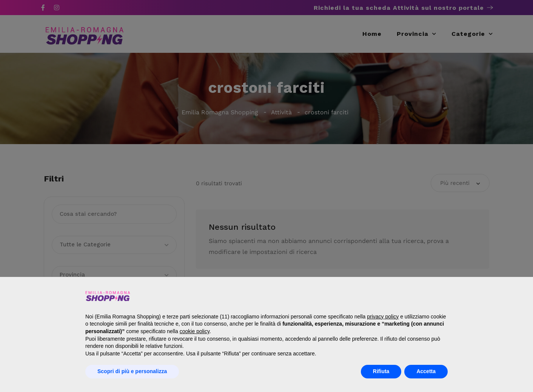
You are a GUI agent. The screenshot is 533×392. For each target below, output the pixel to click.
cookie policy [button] (195, 331)
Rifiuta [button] (381, 371)
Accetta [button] (426, 371)
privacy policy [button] (383, 317)
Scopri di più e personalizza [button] (132, 371)
